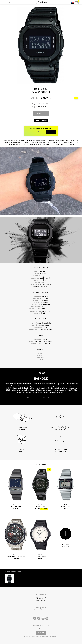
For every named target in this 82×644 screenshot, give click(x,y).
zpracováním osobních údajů (51, 636)
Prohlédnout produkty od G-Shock (41, 398)
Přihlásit (41, 633)
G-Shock (45, 89)
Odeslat (51, 132)
